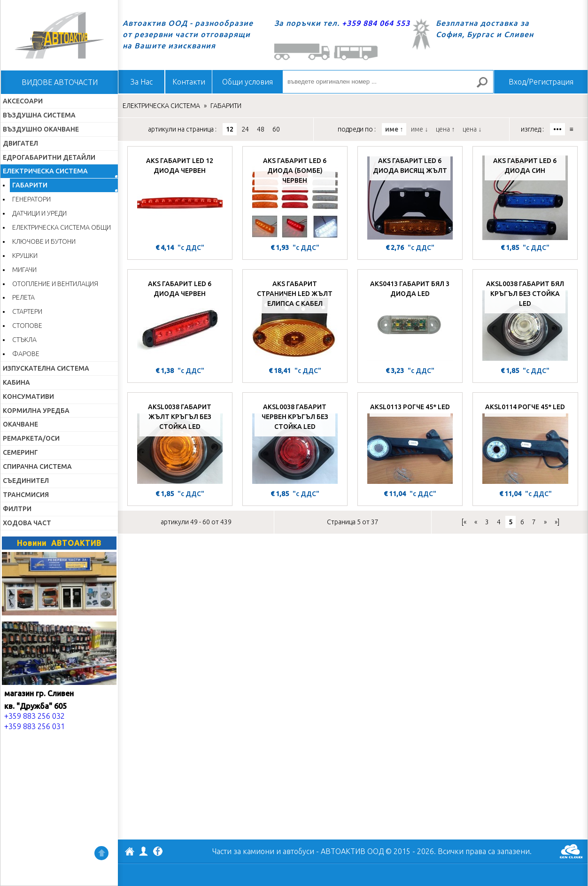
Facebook (158, 852)
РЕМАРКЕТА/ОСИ (31, 438)
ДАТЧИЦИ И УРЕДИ (39, 213)
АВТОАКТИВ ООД (130, 853)
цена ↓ (472, 129)
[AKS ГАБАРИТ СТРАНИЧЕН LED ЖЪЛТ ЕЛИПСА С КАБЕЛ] (295, 319)
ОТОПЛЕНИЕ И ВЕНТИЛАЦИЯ (55, 284)
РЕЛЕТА (23, 297)
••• (557, 129)
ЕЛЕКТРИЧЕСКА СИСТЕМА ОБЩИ (62, 227)
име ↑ (394, 129)
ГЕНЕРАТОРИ (31, 199)
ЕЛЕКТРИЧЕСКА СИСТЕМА (45, 171)
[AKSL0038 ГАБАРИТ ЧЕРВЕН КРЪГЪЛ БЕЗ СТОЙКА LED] (295, 442)
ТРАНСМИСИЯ (26, 495)
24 (245, 129)
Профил (144, 851)
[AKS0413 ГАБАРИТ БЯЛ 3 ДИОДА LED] (410, 319)
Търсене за (486, 86)
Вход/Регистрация (541, 82)
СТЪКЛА (24, 340)
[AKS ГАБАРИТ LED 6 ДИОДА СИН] (525, 196)
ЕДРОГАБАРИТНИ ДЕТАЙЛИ (49, 157)
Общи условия (248, 82)
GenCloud (571, 851)
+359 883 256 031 (35, 726)
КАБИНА (16, 382)
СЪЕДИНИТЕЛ (26, 481)
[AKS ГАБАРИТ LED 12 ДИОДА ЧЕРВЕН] (180, 196)
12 (230, 129)
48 (261, 129)
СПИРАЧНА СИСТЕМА (37, 466)
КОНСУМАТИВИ (28, 396)
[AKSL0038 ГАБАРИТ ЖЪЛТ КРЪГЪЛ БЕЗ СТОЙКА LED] (180, 442)
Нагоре (101, 853)
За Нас (142, 82)
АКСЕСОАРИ (23, 101)
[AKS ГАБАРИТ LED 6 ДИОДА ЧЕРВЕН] (180, 319)
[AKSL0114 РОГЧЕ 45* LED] (525, 442)
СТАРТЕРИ (27, 311)
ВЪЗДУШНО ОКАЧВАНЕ (41, 129)
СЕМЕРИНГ (20, 452)
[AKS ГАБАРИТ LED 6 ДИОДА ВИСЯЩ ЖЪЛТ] (410, 196)
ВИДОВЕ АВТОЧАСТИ (60, 82)
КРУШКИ (25, 256)
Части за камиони (243, 851)
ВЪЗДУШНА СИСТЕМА (39, 115)
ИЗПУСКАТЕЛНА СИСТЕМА (46, 368)
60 (276, 129)
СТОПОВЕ (27, 326)
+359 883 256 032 (35, 716)
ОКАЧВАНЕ (20, 424)
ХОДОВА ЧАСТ (27, 523)
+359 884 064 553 (376, 23)
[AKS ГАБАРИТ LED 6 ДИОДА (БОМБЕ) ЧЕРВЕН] (295, 196)
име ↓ (419, 129)
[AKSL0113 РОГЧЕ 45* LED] (410, 442)
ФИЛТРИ (17, 509)
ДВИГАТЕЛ (20, 143)
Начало (59, 35)
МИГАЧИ (24, 270)
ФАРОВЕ (26, 354)
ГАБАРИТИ (30, 185)
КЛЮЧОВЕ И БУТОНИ (44, 241)
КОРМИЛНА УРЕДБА (36, 411)
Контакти (189, 82)
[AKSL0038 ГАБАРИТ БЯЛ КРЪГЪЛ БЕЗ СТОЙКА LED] (525, 319)
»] (557, 522)
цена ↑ (445, 129)
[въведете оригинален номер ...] (388, 82)
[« (464, 522)
